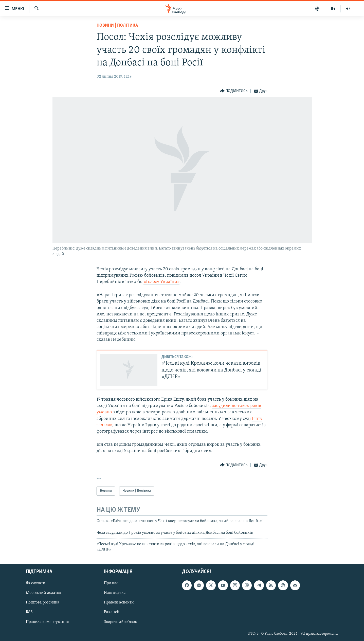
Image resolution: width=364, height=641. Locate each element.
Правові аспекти (119, 602)
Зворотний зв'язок (121, 622)
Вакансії (112, 612)
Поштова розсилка (43, 602)
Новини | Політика (117, 25)
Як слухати (36, 583)
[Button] (234, 91)
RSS (29, 612)
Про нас (111, 583)
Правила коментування (47, 622)
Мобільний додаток (44, 593)
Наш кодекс (115, 593)
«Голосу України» (161, 282)
